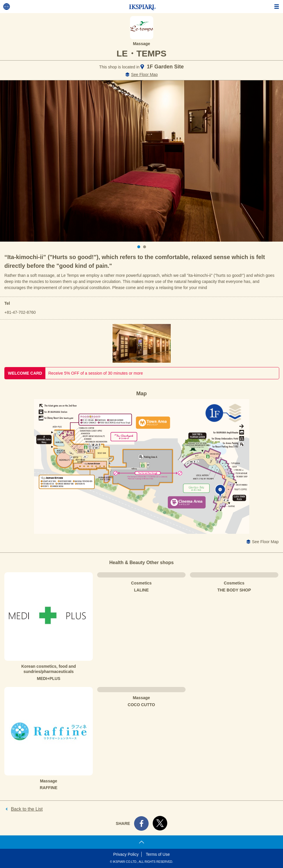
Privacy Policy (126, 854)
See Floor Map (144, 75)
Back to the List (27, 809)
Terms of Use (158, 854)
